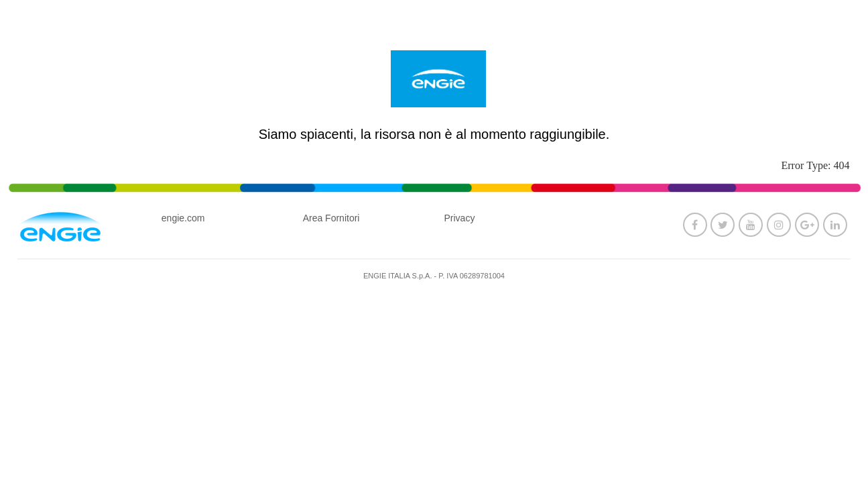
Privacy (459, 218)
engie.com (183, 218)
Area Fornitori (331, 218)
